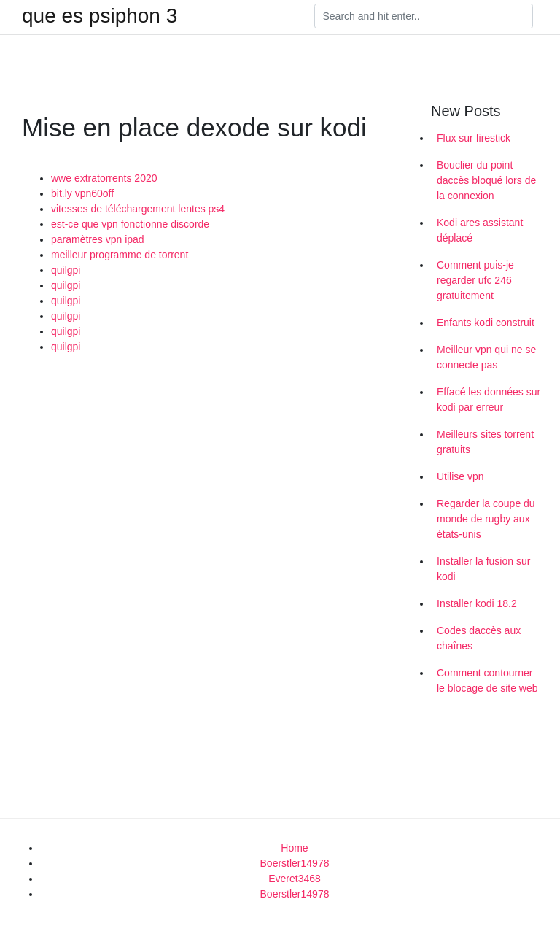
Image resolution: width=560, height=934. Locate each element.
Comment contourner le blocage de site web (487, 680)
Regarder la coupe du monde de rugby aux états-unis (486, 519)
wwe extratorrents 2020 (104, 178)
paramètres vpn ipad (98, 239)
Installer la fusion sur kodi (483, 569)
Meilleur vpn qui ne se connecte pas (486, 357)
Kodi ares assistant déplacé (480, 230)
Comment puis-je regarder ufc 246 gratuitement (475, 280)
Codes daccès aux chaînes (479, 638)
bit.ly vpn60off (82, 193)
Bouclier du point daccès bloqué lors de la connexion (486, 180)
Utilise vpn (460, 476)
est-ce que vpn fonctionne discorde (130, 224)
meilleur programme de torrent (120, 255)
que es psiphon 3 (100, 16)
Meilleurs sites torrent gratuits (485, 442)
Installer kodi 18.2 (477, 603)
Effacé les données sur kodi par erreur (489, 400)
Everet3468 (295, 879)
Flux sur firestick (474, 138)
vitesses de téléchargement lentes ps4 (138, 209)
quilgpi (66, 270)
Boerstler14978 (295, 863)
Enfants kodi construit (486, 323)
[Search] (424, 16)
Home (294, 848)
